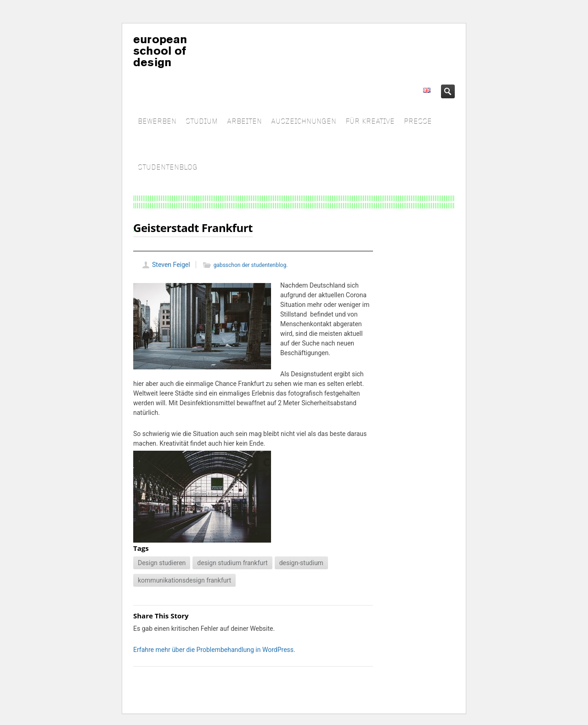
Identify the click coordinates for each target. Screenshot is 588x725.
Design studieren (162, 563)
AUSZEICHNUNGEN (304, 122)
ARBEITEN (244, 122)
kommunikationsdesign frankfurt (184, 580)
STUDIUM (202, 122)
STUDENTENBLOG (168, 167)
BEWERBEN (157, 122)
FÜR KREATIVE (370, 122)
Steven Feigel (171, 265)
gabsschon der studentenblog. (251, 265)
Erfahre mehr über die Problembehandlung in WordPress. (214, 650)
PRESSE (418, 122)
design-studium (301, 563)
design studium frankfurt (232, 563)
